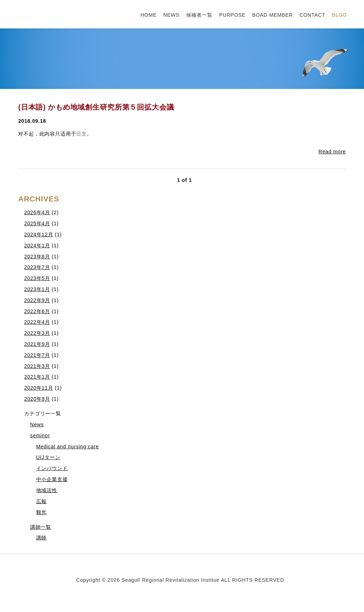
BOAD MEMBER (273, 15)
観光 (42, 512)
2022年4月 (37, 322)
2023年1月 (37, 289)
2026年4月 (37, 212)
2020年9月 (37, 399)
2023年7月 (37, 267)
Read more (332, 152)
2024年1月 (37, 246)
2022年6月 (37, 311)
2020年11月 (39, 388)
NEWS (171, 15)
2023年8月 (37, 257)
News (37, 424)
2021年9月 (37, 344)
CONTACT (313, 15)
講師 (42, 538)
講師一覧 (41, 527)
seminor (40, 436)
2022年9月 (37, 300)
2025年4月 (37, 223)
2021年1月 (37, 377)
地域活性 (47, 490)
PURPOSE (232, 15)
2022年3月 (37, 333)
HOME (148, 15)
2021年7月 (37, 355)
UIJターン (48, 457)
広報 (42, 501)
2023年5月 (37, 278)
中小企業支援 (52, 479)
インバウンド (52, 468)
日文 (81, 134)
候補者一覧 (199, 15)
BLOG (339, 15)
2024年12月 (39, 234)
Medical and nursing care (68, 447)
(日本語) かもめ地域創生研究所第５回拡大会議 (96, 107)
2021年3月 (37, 366)
